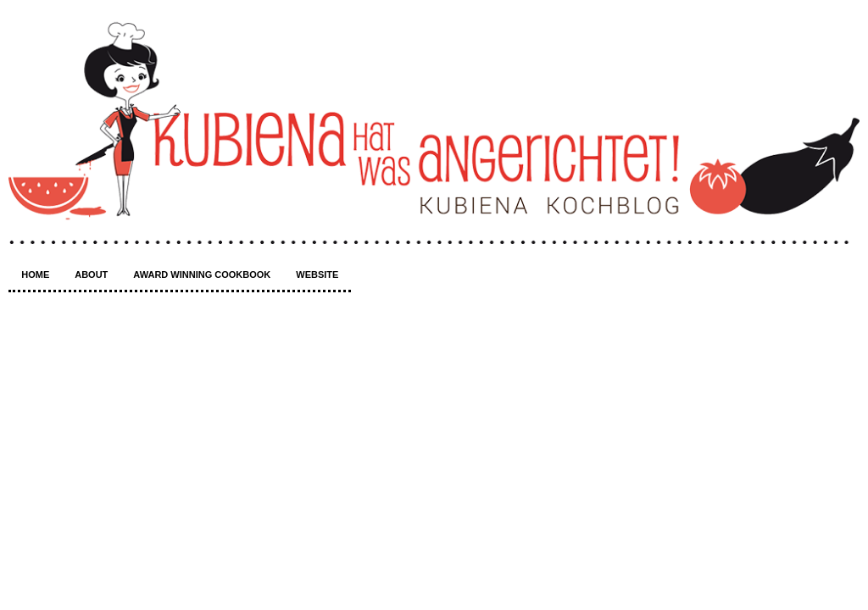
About (91, 274)
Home (35, 274)
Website (317, 274)
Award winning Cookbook (202, 274)
